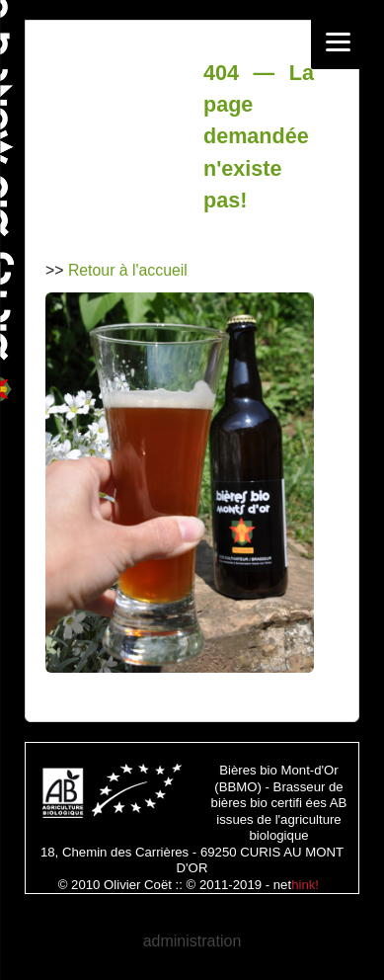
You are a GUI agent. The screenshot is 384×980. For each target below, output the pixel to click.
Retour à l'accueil (128, 270)
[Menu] (338, 42)
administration (192, 941)
